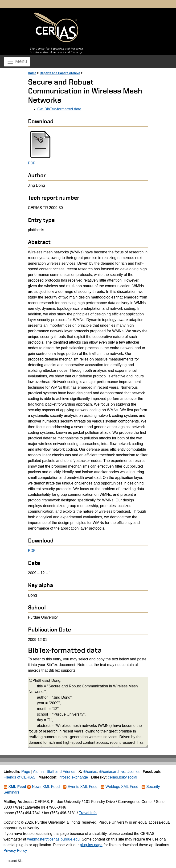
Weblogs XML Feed (119, 787)
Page (26, 772)
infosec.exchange (73, 777)
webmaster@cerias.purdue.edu (53, 839)
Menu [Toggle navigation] (17, 62)
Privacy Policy (15, 851)
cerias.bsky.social (123, 777)
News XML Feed (43, 787)
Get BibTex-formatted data (59, 109)
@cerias (90, 772)
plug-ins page (91, 845)
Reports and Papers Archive (60, 73)
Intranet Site (15, 861)
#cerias (133, 772)
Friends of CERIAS (19, 777)
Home (32, 73)
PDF (32, 163)
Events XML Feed (80, 787)
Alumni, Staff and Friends (54, 772)
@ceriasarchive (112, 772)
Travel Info (88, 813)
